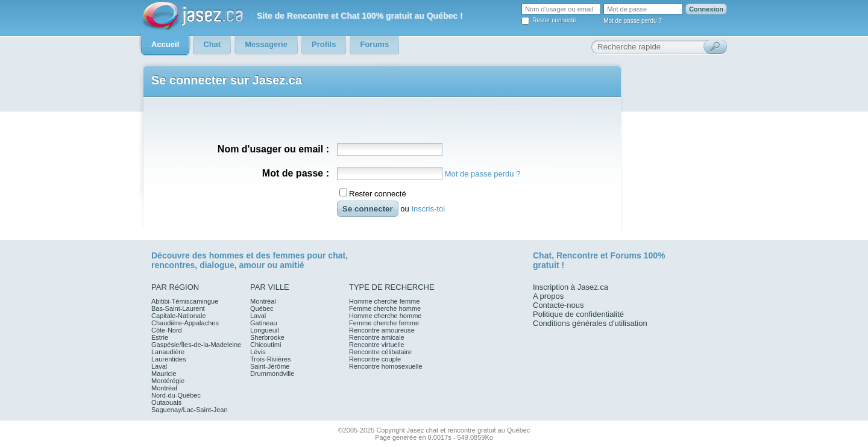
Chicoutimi (266, 345)
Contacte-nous (558, 305)
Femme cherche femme (384, 323)
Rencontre (577, 255)
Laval (159, 366)
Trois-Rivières (270, 359)
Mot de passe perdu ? (633, 21)
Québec (262, 308)
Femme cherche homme (385, 308)
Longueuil (265, 330)
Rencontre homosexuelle (386, 366)
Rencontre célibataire (380, 352)
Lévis (258, 352)
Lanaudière (168, 352)
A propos (548, 296)
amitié (292, 265)
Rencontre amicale (377, 337)
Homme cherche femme (384, 301)
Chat (542, 255)
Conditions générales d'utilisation (590, 323)
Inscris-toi (428, 209)
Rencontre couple (375, 359)
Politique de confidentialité (578, 314)
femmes (289, 255)
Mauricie (164, 374)
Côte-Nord (167, 330)
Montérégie (168, 381)
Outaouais (166, 402)
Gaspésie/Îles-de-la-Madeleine (196, 345)
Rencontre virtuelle (377, 345)
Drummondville (272, 374)
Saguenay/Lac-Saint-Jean (190, 410)
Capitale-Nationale (179, 316)
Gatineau (264, 323)
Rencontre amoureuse (382, 330)
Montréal (164, 388)
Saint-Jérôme (270, 366)
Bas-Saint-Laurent (178, 308)
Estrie (160, 337)
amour (252, 265)
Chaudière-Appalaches (185, 323)
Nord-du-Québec (176, 395)
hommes (227, 255)
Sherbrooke (267, 337)
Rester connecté (554, 20)
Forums (625, 255)
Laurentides (169, 359)
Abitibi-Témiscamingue (185, 301)
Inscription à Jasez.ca (571, 287)
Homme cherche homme (385, 316)
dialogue (217, 265)
